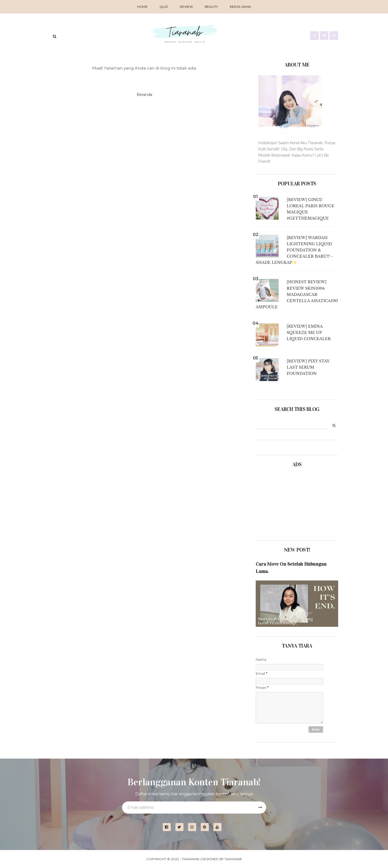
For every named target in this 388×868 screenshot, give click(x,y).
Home (142, 7)
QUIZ (164, 7)
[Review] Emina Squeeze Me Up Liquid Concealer (309, 333)
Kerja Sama (240, 7)
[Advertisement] (283, 502)
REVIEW (186, 7)
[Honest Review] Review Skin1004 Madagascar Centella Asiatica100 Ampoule (297, 294)
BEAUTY (211, 7)
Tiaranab (190, 859)
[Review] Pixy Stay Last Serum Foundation (308, 367)
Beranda (144, 95)
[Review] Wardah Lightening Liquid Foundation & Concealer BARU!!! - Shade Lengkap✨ (294, 250)
